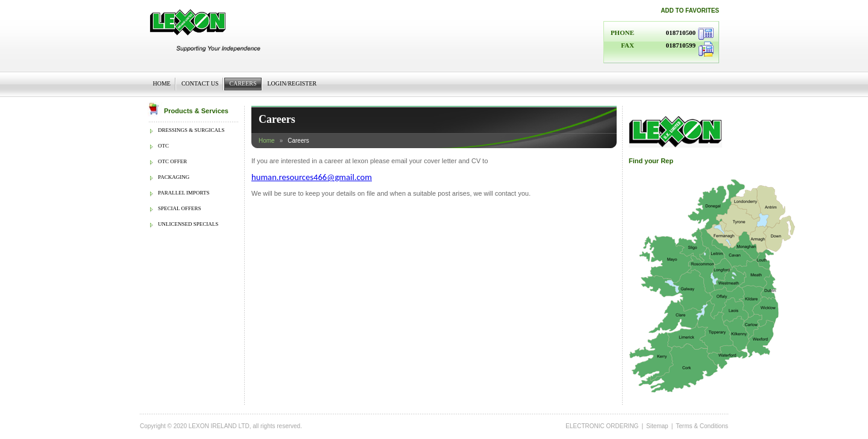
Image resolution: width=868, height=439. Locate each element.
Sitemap (657, 426)
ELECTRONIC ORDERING (602, 426)
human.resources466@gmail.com (312, 177)
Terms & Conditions (702, 426)
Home (267, 141)
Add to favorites (690, 11)
